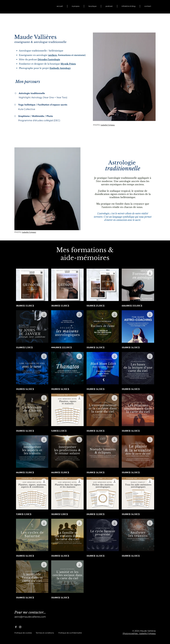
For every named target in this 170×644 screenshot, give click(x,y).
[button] (92, 6)
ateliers (53, 55)
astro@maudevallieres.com (30, 617)
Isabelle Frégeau (108, 125)
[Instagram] (20, 627)
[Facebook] (16, 627)
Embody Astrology (60, 68)
